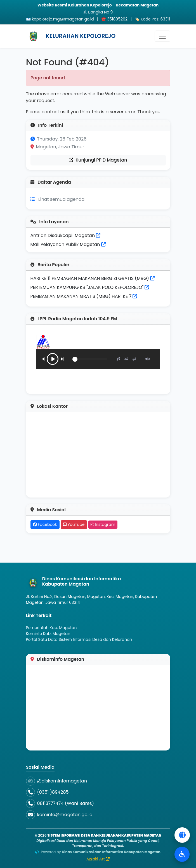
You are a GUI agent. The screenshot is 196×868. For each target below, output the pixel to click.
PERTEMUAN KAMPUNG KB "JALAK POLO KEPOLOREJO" (87, 287)
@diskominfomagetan (62, 781)
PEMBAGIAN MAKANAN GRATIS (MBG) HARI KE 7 (81, 296)
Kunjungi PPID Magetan (98, 160)
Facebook (45, 524)
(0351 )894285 (53, 792)
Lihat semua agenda (62, 199)
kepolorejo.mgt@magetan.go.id (63, 19)
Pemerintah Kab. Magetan (51, 628)
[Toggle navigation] (162, 36)
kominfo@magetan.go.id (65, 815)
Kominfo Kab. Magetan (48, 634)
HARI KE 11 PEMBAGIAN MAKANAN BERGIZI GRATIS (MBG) (90, 278)
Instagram (103, 524)
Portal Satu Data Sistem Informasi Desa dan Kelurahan (79, 639)
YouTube (74, 524)
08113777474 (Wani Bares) (66, 803)
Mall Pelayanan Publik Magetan (68, 244)
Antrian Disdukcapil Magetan (66, 235)
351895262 (117, 19)
